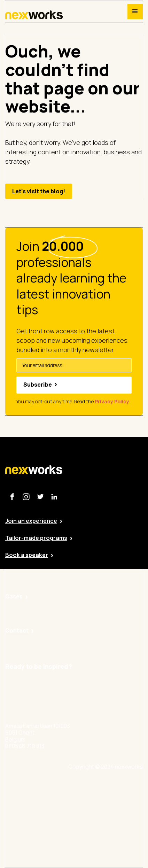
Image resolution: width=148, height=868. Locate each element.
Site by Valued (104, 787)
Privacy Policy (104, 807)
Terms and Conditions (115, 845)
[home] (34, 15)
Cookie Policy (104, 826)
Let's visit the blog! (39, 191)
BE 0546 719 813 (107, 864)
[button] (135, 11)
